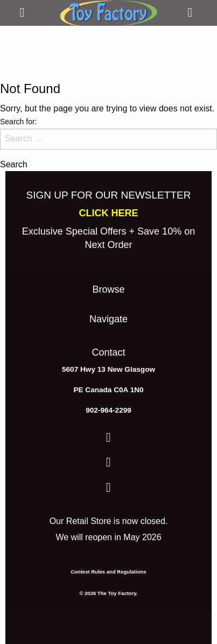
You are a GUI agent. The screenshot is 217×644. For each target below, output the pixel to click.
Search (14, 165)
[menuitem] (108, 292)
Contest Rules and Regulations (108, 572)
